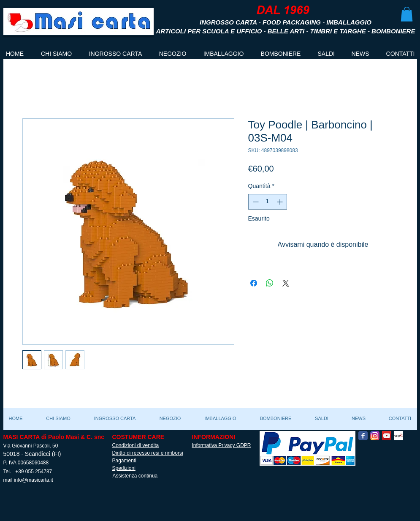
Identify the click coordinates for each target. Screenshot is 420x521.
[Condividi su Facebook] (254, 283)
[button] (407, 14)
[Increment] (280, 202)
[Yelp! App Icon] (398, 436)
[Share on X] (286, 283)
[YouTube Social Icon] (387, 436)
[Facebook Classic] (363, 436)
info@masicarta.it (34, 480)
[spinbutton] (268, 202)
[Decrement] (255, 202)
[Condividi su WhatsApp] (270, 283)
